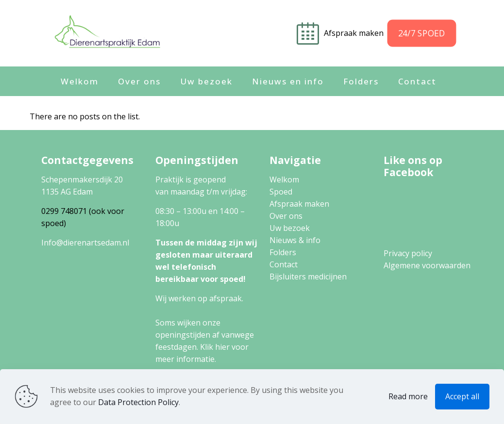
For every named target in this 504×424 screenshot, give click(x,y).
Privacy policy (408, 253)
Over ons (286, 216)
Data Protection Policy (138, 402)
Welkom (284, 179)
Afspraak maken (355, 33)
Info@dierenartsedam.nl (85, 243)
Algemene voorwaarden (427, 265)
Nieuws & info (295, 240)
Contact (284, 264)
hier (222, 347)
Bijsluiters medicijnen (308, 277)
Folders (283, 252)
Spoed (281, 192)
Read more (408, 396)
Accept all (462, 396)
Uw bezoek (290, 228)
